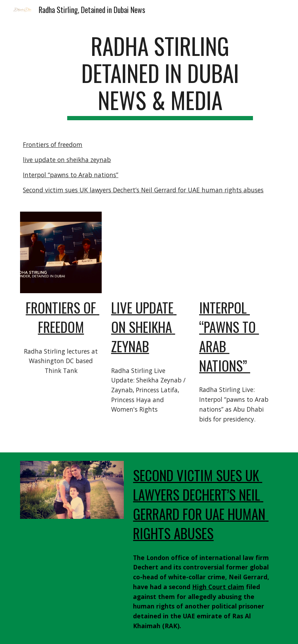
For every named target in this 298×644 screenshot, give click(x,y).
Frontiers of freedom (53, 144)
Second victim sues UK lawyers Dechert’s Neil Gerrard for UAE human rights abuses (143, 190)
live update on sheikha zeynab (67, 160)
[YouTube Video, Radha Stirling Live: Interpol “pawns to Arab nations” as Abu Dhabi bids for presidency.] (237, 252)
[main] (160, 76)
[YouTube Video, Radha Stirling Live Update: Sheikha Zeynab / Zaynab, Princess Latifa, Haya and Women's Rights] (149, 252)
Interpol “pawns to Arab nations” (71, 175)
